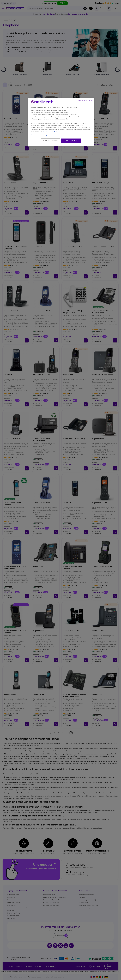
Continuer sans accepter (85, 100)
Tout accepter (71, 141)
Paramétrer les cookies (50, 141)
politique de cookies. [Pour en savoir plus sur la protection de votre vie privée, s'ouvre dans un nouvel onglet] (50, 132)
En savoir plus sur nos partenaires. (43, 135)
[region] (61, 122)
